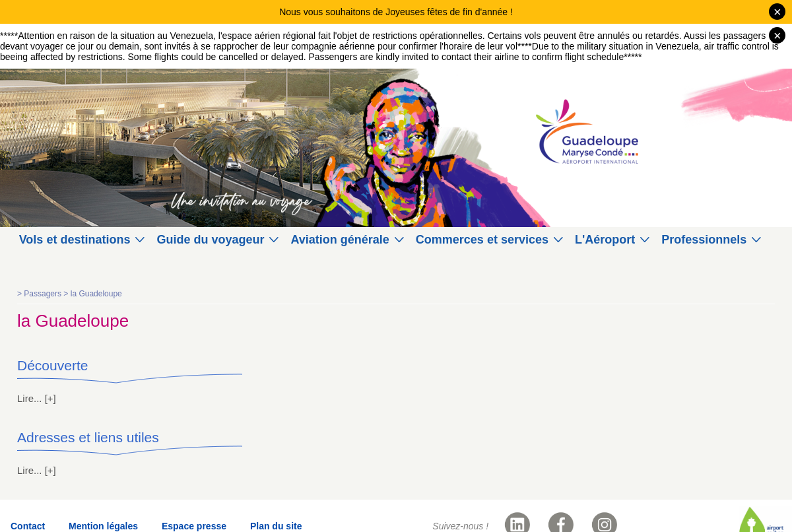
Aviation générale (340, 240)
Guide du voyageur (210, 240)
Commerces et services (482, 240)
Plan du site (276, 526)
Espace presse (194, 526)
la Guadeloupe (96, 294)
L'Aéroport (605, 240)
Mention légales (103, 526)
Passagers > (47, 294)
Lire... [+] (37, 398)
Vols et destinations (75, 240)
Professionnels (704, 240)
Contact (28, 526)
